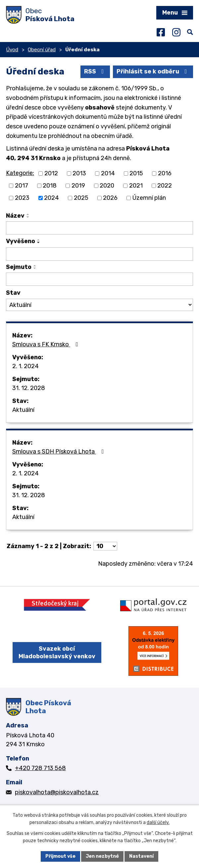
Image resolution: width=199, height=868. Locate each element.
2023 (22, 198)
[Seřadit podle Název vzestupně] (28, 214)
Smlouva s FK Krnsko (47, 344)
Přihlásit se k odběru (153, 71)
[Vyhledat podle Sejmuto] (99, 279)
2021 (136, 186)
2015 (136, 173)
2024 (51, 198)
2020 (107, 186)
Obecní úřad (42, 50)
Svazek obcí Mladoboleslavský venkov (57, 652)
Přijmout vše (60, 856)
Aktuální (23, 410)
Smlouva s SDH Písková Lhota (59, 452)
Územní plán (149, 198)
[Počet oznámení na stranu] (105, 546)
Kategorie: (20, 173)
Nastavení (141, 856)
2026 (110, 198)
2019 (78, 186)
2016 (165, 173)
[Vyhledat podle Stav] (99, 305)
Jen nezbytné (102, 856)
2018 (50, 186)
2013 (79, 173)
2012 (51, 173)
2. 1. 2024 (25, 366)
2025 (81, 198)
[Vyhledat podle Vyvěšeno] (99, 254)
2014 (108, 173)
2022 (165, 186)
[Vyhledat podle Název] (99, 228)
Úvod (12, 50)
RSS (95, 71)
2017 (22, 186)
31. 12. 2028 (29, 388)
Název (15, 216)
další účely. (158, 823)
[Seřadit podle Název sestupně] (28, 217)
